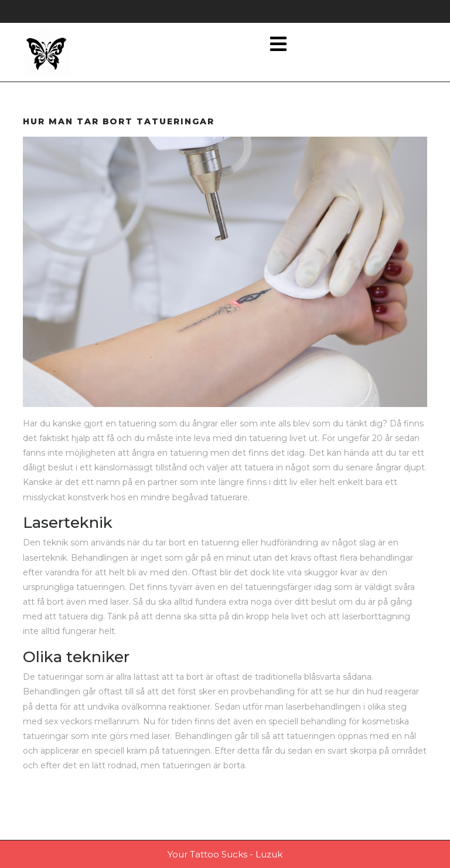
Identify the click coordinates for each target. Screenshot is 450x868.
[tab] (278, 45)
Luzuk (269, 854)
